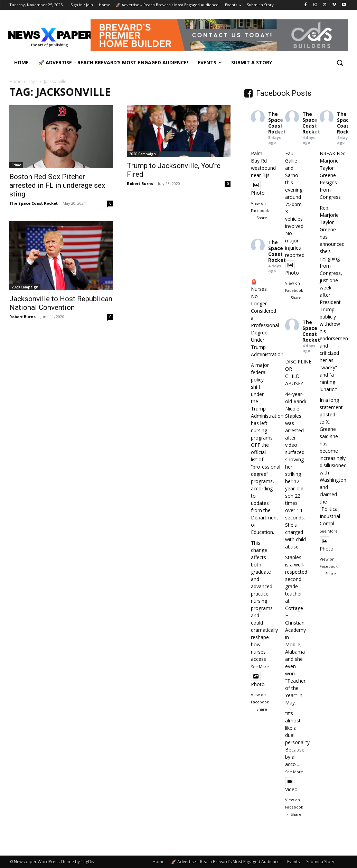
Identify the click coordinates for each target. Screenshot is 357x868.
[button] (340, 63)
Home (15, 81)
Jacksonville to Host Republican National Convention (61, 303)
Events (293, 862)
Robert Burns (140, 183)
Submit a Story (320, 862)
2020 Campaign (142, 154)
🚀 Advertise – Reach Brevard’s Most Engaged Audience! (226, 862)
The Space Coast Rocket (34, 203)
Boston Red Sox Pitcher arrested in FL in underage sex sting (57, 185)
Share (262, 218)
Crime (16, 165)
